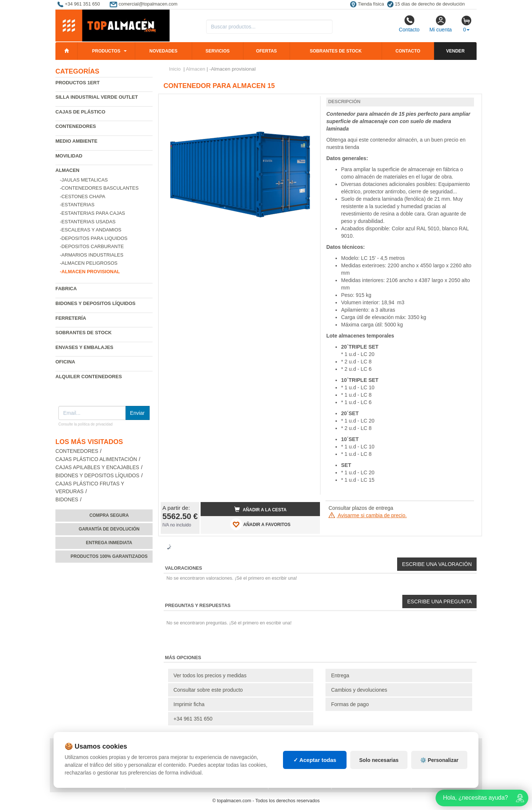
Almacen (67, 170)
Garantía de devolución (109, 529)
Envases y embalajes (84, 347)
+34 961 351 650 (193, 719)
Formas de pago (350, 704)
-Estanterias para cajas (93, 213)
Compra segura (109, 515)
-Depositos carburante (92, 246)
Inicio (175, 69)
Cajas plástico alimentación (96, 459)
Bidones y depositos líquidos (96, 303)
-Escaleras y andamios (91, 230)
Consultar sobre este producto (208, 690)
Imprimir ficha (189, 704)
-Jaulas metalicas (84, 180)
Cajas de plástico (80, 112)
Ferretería (71, 318)
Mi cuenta (441, 24)
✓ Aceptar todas (315, 760)
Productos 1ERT (78, 83)
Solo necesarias (379, 760)
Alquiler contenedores (89, 377)
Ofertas (266, 51)
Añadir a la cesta (260, 509)
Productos (106, 51)
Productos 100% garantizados (109, 556)
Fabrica (66, 289)
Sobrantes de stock (335, 51)
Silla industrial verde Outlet (97, 97)
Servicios (217, 51)
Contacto (409, 24)
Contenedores (76, 126)
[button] (308, 103)
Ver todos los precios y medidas (210, 675)
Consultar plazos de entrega (361, 508)
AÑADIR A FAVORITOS (260, 524)
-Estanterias (77, 205)
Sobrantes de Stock (83, 333)
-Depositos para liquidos (94, 238)
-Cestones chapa (83, 196)
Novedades (163, 51)
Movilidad (69, 156)
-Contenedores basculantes (99, 188)
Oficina (65, 362)
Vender (456, 51)
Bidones (67, 500)
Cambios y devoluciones (359, 690)
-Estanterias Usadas (88, 222)
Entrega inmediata (109, 543)
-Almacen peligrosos (89, 263)
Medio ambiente (76, 141)
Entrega (340, 675)
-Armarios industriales (92, 255)
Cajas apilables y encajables (97, 467)
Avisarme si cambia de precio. (368, 515)
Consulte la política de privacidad (86, 424)
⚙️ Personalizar (439, 760)
